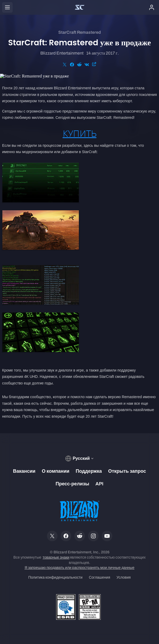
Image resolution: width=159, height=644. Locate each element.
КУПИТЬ (80, 134)
